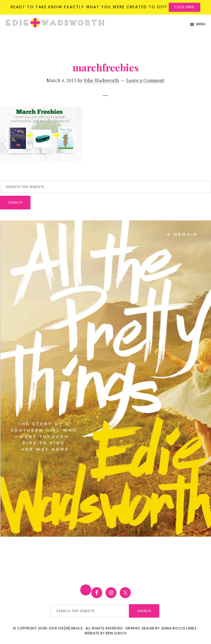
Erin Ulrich (116, 633)
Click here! (184, 7)
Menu (201, 24)
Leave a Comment (145, 80)
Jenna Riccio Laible (179, 628)
